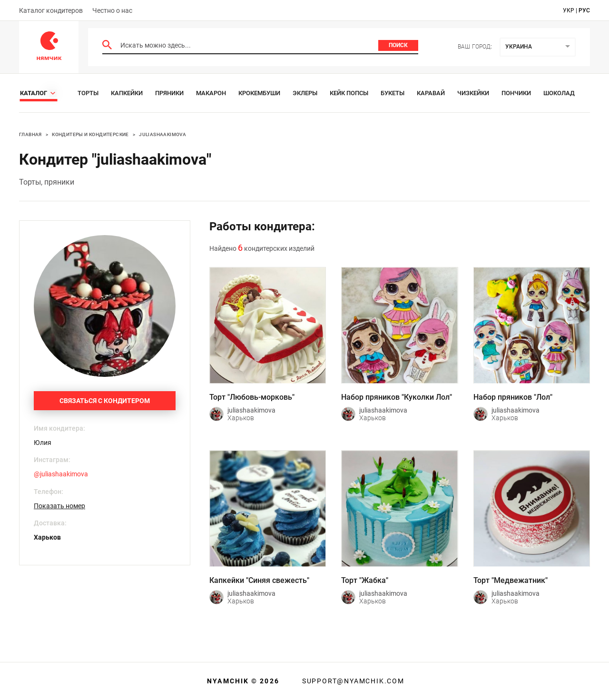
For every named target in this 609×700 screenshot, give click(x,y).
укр (569, 10)
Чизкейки (473, 93)
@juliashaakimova (61, 474)
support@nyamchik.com (352, 681)
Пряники (169, 93)
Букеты (393, 93)
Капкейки (127, 93)
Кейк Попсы (349, 93)
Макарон (211, 93)
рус (584, 10)
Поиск (398, 45)
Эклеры (305, 93)
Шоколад (559, 93)
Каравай (431, 93)
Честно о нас (112, 10)
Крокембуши (259, 93)
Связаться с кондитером (105, 401)
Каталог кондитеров (51, 10)
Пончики (516, 93)
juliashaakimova (162, 134)
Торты (88, 93)
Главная (30, 134)
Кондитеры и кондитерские (90, 134)
